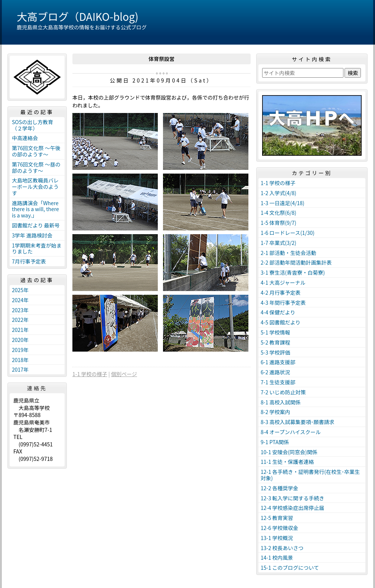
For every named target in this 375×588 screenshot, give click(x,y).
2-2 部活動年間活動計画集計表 (296, 262)
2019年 (20, 350)
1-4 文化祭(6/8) (278, 213)
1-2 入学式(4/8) (278, 193)
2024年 (20, 300)
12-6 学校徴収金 (279, 528)
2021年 (20, 330)
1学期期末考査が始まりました (37, 248)
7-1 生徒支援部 (278, 382)
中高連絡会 (25, 138)
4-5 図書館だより (281, 322)
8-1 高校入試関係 (281, 402)
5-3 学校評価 (275, 352)
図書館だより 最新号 (36, 225)
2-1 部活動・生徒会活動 (288, 253)
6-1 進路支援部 (278, 362)
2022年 (20, 320)
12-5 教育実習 (277, 518)
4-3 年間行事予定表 (283, 303)
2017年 (20, 369)
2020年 (20, 340)
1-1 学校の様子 (90, 374)
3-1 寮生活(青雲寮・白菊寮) (293, 272)
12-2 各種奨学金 (279, 488)
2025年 (20, 290)
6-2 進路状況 (275, 372)
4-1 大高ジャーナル (283, 282)
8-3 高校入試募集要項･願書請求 (298, 422)
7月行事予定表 (29, 261)
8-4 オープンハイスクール (291, 432)
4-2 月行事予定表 (281, 293)
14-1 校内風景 (277, 558)
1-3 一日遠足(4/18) (283, 203)
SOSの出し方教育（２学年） (32, 125)
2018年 (20, 360)
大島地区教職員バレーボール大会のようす (35, 187)
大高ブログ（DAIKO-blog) (78, 16)
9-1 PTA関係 (275, 442)
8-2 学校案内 (275, 412)
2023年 (20, 310)
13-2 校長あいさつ (282, 548)
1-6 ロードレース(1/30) (288, 233)
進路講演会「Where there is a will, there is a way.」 (35, 209)
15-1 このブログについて (290, 568)
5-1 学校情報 (275, 332)
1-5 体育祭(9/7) (278, 223)
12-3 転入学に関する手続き (292, 498)
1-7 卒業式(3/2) (278, 243)
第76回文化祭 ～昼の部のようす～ (36, 167)
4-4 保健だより (278, 312)
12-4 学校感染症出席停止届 (292, 508)
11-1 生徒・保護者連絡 (287, 462)
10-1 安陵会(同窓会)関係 (289, 452)
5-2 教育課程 (275, 342)
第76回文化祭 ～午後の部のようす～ (36, 151)
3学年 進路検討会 (32, 235)
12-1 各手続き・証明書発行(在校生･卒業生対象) (310, 475)
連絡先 (37, 388)
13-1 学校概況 (277, 538)
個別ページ (124, 374)
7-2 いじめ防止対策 (283, 392)
